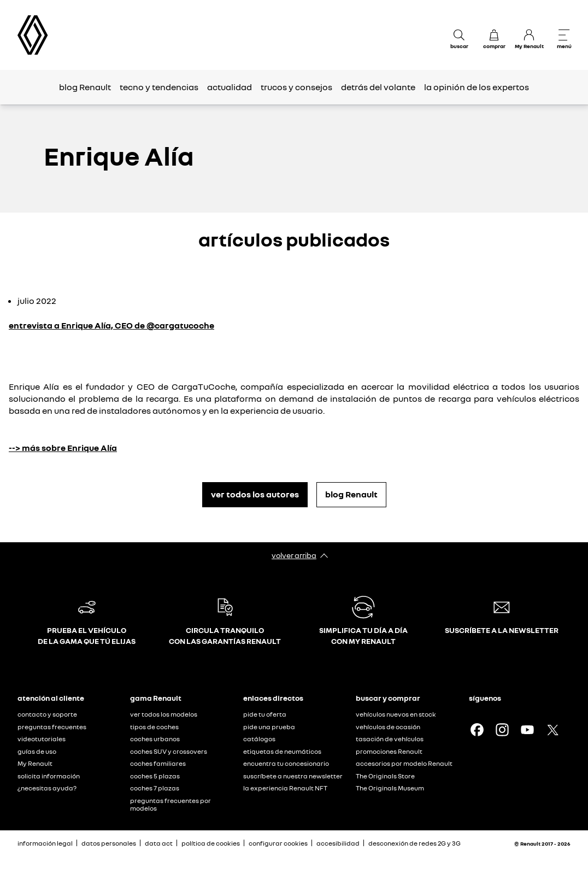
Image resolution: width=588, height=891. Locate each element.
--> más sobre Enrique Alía (63, 448)
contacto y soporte (47, 714)
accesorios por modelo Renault (404, 763)
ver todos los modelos (164, 714)
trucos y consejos (296, 87)
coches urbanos (155, 739)
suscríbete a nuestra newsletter (293, 776)
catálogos (259, 739)
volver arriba (294, 555)
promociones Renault (389, 751)
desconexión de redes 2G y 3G (414, 843)
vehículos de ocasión (388, 727)
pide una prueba (269, 727)
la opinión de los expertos (477, 87)
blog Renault (85, 87)
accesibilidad (338, 843)
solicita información (49, 776)
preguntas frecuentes (52, 727)
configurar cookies (278, 843)
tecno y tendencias (159, 87)
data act (159, 843)
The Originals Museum (390, 788)
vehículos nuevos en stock (396, 714)
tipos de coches (154, 727)
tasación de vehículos (390, 739)
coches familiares (158, 763)
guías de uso (37, 751)
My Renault (35, 763)
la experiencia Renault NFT (285, 788)
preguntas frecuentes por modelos (170, 805)
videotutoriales (42, 739)
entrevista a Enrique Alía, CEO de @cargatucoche (111, 325)
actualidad (230, 87)
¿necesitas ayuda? (47, 788)
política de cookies (211, 843)
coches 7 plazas (155, 788)
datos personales (109, 843)
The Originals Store (385, 776)
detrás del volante (378, 87)
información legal (45, 843)
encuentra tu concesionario (286, 763)
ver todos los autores (255, 494)
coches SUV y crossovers (169, 751)
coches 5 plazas (155, 776)
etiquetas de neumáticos (282, 751)
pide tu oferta (265, 714)
